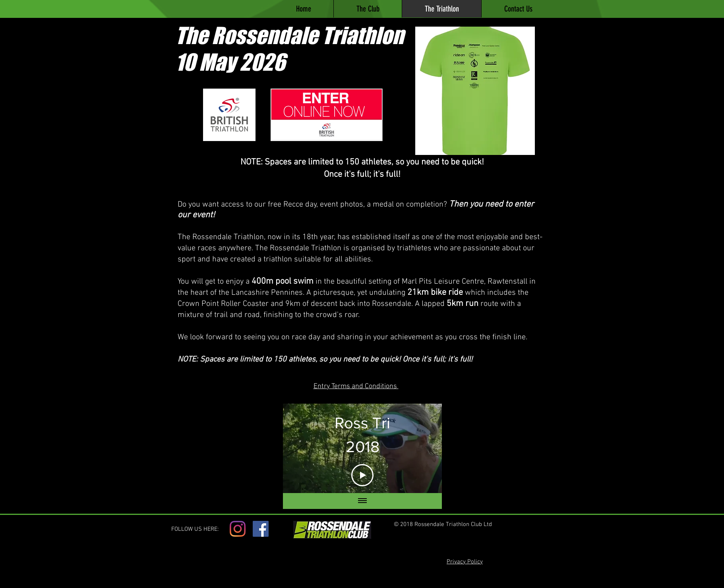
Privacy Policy (465, 562)
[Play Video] (362, 475)
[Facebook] (261, 529)
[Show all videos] (362, 501)
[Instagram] (238, 529)
